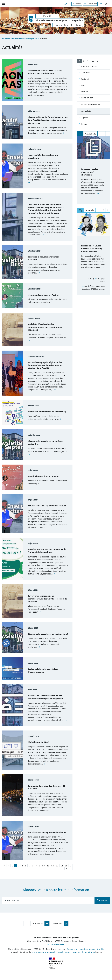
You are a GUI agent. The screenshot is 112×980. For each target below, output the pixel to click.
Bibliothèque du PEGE (38, 742)
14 (62, 866)
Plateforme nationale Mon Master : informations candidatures (45, 72)
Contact (77, 4)
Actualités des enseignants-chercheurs (47, 506)
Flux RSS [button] (58, 923)
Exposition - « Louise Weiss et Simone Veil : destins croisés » (92, 249)
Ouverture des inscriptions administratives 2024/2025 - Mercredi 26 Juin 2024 (47, 599)
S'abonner (102, 900)
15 (66, 866)
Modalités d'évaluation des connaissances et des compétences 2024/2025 (45, 327)
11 (48, 866)
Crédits (101, 949)
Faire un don (90, 4)
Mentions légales (87, 949)
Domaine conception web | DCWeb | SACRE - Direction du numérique (63, 952)
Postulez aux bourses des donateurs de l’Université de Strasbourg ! (47, 551)
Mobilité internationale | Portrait (44, 295)
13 (57, 866)
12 (52, 866)
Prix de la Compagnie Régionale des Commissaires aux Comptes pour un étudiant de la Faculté (45, 365)
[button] (66, 4)
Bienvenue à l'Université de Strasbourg (47, 412)
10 (43, 866)
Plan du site (72, 949)
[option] (93, 170)
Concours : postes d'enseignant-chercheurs (90, 172)
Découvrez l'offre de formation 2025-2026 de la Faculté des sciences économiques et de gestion (48, 120)
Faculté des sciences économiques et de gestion (20, 38)
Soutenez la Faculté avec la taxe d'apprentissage (43, 671)
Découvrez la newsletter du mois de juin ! (48, 634)
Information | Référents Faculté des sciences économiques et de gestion (45, 697)
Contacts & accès (58, 944)
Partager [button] (38, 923)
